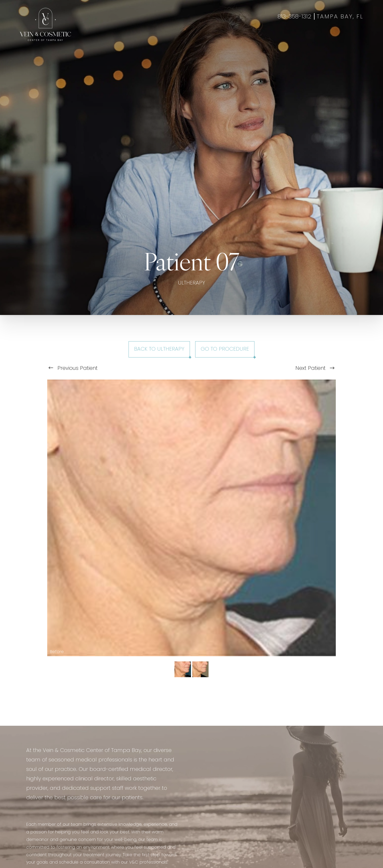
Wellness (184, 38)
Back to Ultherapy (159, 349)
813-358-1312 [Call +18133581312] (294, 17)
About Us (256, 38)
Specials (231, 38)
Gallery (208, 38)
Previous (73, 369)
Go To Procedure (225, 349)
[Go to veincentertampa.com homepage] (45, 24)
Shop (357, 38)
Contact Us (285, 38)
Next (315, 369)
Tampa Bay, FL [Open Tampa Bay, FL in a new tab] (340, 17)
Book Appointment (325, 38)
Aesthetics (156, 38)
